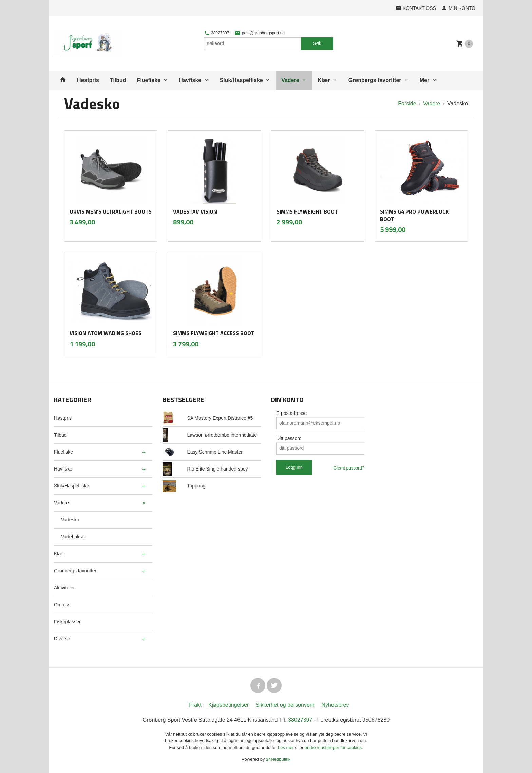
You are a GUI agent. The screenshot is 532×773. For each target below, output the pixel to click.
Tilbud (118, 80)
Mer (424, 80)
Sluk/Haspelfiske (241, 80)
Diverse (62, 639)
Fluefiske (149, 80)
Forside (407, 103)
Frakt (195, 705)
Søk (317, 43)
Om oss (62, 605)
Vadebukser (74, 537)
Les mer (287, 747)
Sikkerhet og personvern (285, 705)
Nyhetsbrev (335, 705)
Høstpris (88, 80)
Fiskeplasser (67, 622)
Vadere (290, 80)
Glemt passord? (349, 468)
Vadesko (70, 520)
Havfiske (190, 80)
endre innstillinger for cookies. (334, 747)
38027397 (217, 33)
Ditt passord (289, 438)
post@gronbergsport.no (260, 33)
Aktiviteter (64, 588)
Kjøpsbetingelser (229, 705)
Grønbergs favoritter (375, 80)
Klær (324, 80)
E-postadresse (291, 413)
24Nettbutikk (278, 759)
